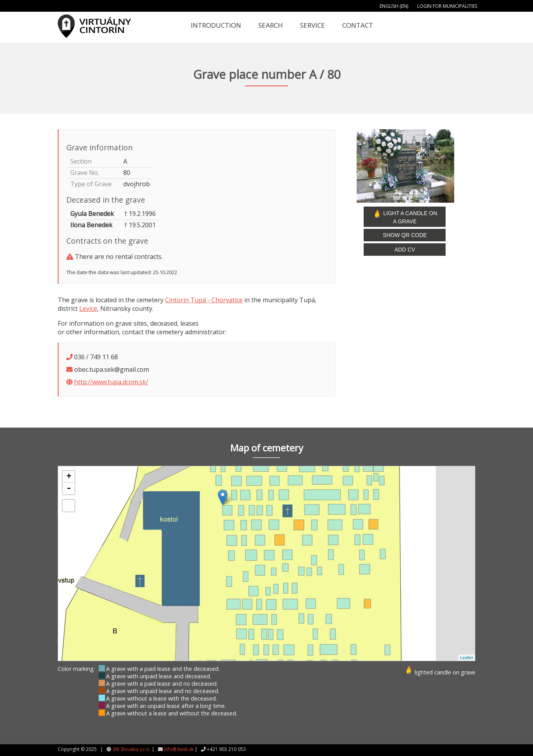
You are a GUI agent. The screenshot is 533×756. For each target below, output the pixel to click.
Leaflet (466, 658)
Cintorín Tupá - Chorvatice (204, 300)
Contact (358, 25)
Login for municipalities (447, 6)
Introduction (216, 25)
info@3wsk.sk (179, 749)
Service (313, 25)
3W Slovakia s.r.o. (131, 749)
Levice (88, 308)
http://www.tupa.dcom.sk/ (111, 382)
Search (271, 25)
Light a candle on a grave (405, 217)
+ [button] (69, 477)
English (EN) (394, 6)
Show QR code (405, 235)
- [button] (69, 489)
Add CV (405, 250)
